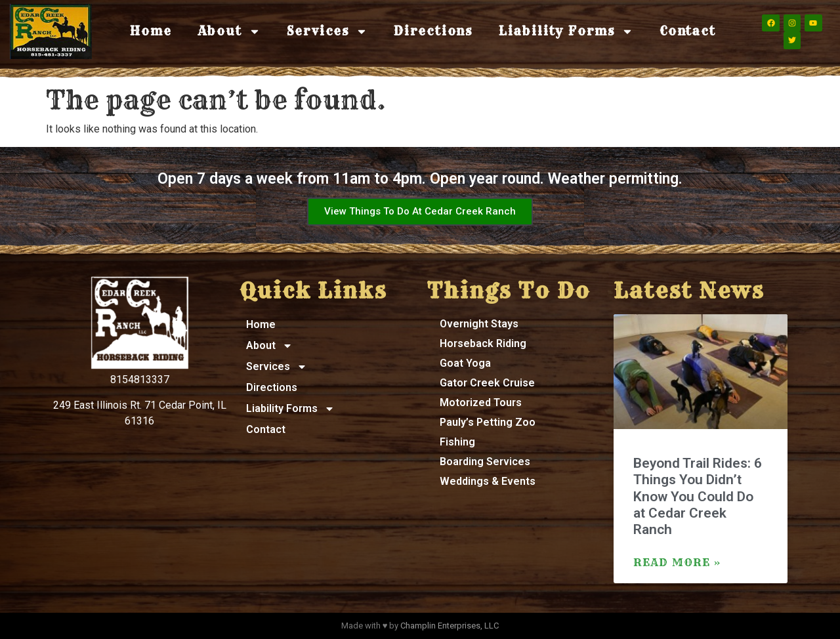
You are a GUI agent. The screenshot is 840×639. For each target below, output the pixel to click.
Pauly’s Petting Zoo (488, 422)
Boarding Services (485, 462)
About (229, 31)
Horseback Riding (483, 343)
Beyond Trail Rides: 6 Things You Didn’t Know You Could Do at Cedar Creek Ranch (698, 496)
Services (327, 31)
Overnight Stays (479, 324)
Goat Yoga (465, 363)
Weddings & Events (488, 481)
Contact (688, 31)
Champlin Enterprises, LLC (450, 626)
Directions (433, 31)
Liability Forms (566, 31)
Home (151, 31)
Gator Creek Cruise (487, 383)
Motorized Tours (481, 402)
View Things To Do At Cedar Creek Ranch (420, 211)
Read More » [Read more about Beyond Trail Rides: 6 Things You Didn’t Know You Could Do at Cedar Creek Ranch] (677, 562)
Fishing (457, 442)
